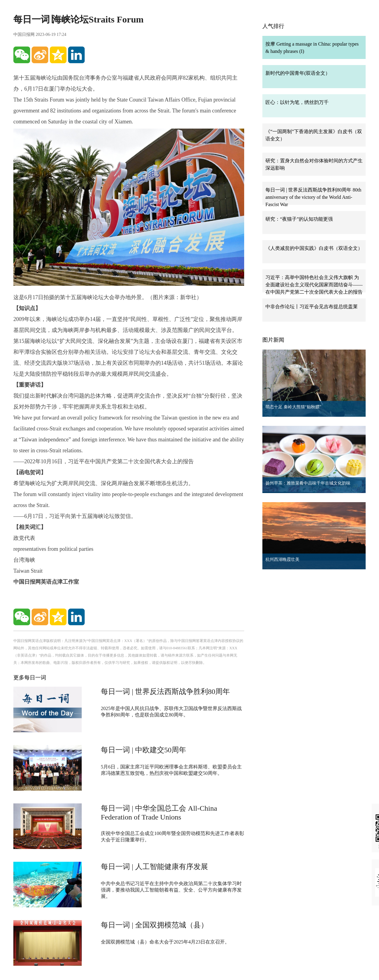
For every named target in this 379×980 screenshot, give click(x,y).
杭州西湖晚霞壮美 (282, 559)
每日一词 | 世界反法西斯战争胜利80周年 (165, 692)
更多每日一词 (30, 678)
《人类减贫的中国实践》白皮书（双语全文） (314, 248)
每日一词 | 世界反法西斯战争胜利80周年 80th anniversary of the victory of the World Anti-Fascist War (313, 197)
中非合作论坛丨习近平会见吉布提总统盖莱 (312, 307)
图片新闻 (273, 340)
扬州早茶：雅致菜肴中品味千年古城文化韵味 (308, 483)
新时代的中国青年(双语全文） (298, 73)
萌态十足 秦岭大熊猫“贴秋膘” (293, 407)
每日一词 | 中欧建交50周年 (143, 750)
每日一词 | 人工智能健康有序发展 (154, 867)
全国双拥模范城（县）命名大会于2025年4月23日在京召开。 (165, 942)
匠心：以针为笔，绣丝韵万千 (297, 102)
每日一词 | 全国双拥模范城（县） (154, 925)
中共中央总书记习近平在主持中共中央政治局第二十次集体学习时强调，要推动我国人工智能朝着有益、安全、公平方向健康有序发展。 (171, 890)
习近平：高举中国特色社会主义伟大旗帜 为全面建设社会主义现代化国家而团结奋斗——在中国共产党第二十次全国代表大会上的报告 (314, 285)
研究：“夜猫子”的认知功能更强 (299, 219)
